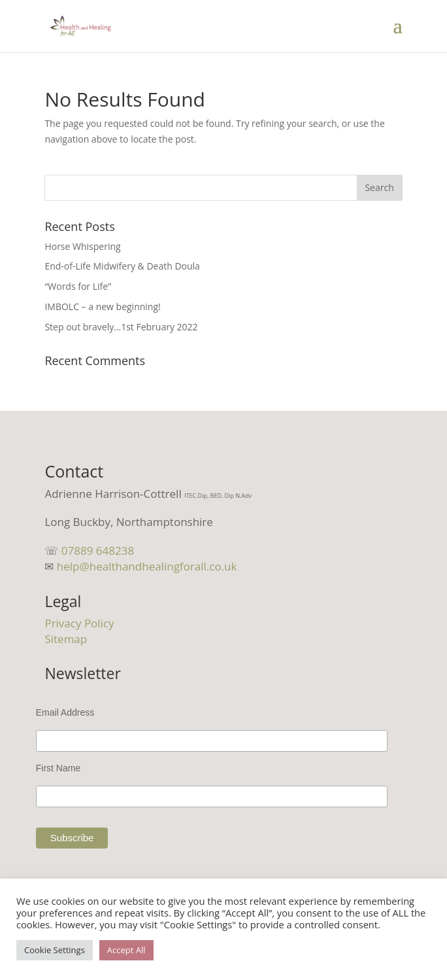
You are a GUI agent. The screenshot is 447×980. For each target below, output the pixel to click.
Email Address (65, 712)
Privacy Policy (79, 623)
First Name (58, 768)
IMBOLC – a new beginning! (102, 306)
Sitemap (66, 639)
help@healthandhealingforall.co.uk (147, 566)
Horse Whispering (82, 246)
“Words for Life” (78, 286)
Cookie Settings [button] (55, 950)
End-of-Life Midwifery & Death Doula (122, 266)
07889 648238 (98, 551)
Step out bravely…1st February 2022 (121, 327)
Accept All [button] (126, 950)
